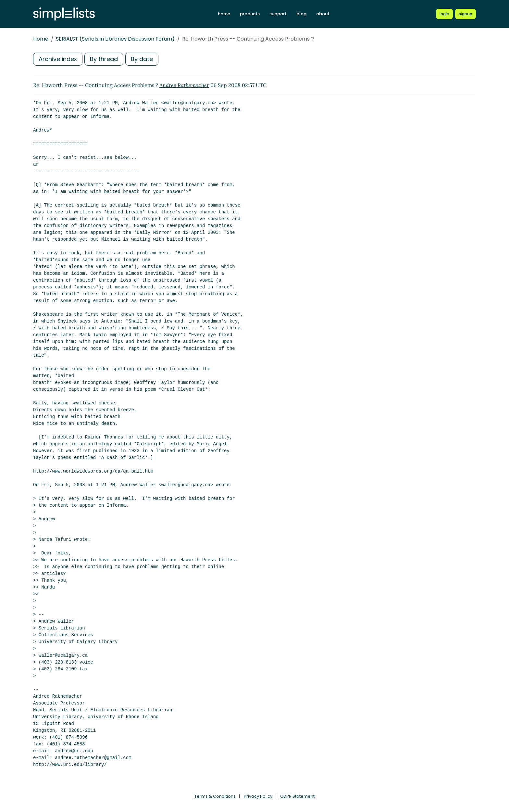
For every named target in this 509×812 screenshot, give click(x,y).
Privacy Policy (258, 796)
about (323, 14)
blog (301, 14)
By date (142, 59)
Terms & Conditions (215, 796)
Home (41, 39)
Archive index (58, 59)
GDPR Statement (297, 796)
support (278, 14)
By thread (104, 59)
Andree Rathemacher (184, 85)
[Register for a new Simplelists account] (466, 14)
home (224, 14)
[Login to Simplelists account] (444, 14)
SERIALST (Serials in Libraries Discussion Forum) (115, 39)
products (250, 14)
